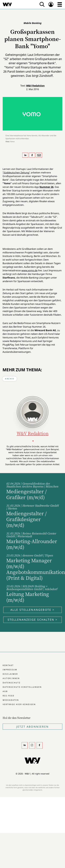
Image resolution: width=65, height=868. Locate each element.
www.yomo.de (29, 270)
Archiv (10, 379)
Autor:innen (11, 678)
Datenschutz (12, 683)
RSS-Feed (9, 696)
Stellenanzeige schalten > (33, 620)
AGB (5, 691)
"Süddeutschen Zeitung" (16, 173)
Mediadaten (11, 700)
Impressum (10, 670)
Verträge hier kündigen (19, 704)
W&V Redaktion (35, 86)
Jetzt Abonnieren (32, 727)
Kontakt (8, 665)
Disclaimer (10, 674)
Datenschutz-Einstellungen (22, 687)
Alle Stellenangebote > (32, 610)
